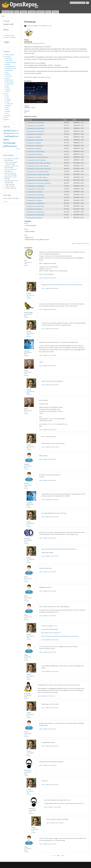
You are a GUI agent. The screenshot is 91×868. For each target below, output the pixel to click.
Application (9, 59)
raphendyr (27, 351)
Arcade (8, 102)
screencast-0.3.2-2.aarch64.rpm (36, 203)
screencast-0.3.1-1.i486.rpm (35, 192)
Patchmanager (10, 143)
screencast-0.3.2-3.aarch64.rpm (36, 212)
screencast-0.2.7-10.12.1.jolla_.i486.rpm (38, 172)
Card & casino (9, 104)
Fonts (6, 118)
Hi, (5, 188)
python (7, 146)
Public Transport (10, 82)
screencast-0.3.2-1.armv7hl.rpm (36, 198)
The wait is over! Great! (10, 170)
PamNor (27, 464)
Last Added (32, 12)
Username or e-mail (9, 24)
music (17, 136)
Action (8, 98)
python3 (14, 146)
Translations (8, 116)
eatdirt (26, 655)
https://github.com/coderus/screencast (40, 77)
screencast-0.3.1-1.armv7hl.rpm (36, 189)
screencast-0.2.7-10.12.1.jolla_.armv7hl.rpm (39, 169)
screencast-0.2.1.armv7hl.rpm (35, 134)
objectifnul (27, 538)
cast (25, 113)
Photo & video (9, 80)
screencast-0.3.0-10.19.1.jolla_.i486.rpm (38, 180)
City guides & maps (11, 66)
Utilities (8, 92)
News (17, 12)
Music (7, 72)
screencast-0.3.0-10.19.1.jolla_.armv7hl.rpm (39, 183)
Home (3, 16)
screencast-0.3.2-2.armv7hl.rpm (36, 206)
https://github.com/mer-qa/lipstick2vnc (51, 633)
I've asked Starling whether (11, 181)
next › (58, 855)
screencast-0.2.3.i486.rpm (34, 149)
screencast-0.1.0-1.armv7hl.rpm (36, 123)
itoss (25, 261)
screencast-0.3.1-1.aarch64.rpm (36, 186)
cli (18, 131)
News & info (9, 76)
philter (26, 577)
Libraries (7, 120)
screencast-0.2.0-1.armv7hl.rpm (36, 131)
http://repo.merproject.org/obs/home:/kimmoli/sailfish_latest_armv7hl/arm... (60, 636)
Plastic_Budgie (28, 312)
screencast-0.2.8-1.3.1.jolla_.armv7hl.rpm (38, 175)
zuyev (6, 202)
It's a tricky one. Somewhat (11, 159)
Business (8, 64)
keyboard (10, 136)
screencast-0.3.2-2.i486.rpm (35, 209)
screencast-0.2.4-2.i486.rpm (35, 154)
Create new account (9, 35)
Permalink (26, 265)
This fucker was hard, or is (11, 166)
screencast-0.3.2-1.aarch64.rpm (36, 195)
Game (7, 96)
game (5, 133)
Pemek (26, 732)
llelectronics (28, 693)
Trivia (7, 113)
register (78, 243)
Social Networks (10, 84)
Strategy (8, 111)
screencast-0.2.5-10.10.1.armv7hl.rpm (37, 157)
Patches (8, 78)
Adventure (8, 100)
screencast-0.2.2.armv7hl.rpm (35, 140)
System (8, 88)
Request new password (10, 37)
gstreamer (11, 133)
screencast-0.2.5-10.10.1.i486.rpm (36, 160)
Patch (6, 140)
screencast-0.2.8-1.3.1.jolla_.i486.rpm (37, 177)
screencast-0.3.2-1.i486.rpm (35, 200)
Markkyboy (27, 770)
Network (8, 74)
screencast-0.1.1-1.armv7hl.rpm (36, 126)
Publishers (23, 12)
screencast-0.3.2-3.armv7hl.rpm (36, 215)
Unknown (8, 90)
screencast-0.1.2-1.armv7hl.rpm (36, 128)
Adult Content (9, 61)
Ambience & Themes (11, 63)
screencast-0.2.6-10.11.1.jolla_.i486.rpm (38, 166)
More (18, 149)
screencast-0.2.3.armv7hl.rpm (35, 146)
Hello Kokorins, (9, 177)
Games (6, 94)
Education (8, 106)
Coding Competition (10, 55)
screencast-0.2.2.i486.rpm (34, 143)
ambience (14, 131)
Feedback (55, 12)
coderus (35, 26)
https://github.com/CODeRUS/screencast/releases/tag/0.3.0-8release (66, 285)
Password (6, 30)
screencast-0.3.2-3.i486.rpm (35, 218)
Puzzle (7, 108)
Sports (7, 86)
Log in (73, 243)
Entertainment (9, 70)
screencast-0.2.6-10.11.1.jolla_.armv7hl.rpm (39, 163)
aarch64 (7, 131)
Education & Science (11, 68)
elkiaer (26, 371)
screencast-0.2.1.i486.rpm (34, 137)
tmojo (26, 596)
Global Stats (41, 12)
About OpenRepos (8, 12)
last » (63, 855)
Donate (48, 12)
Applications (8, 57)
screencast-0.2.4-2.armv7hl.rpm (36, 152)
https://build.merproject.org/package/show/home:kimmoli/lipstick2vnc (59, 549)
